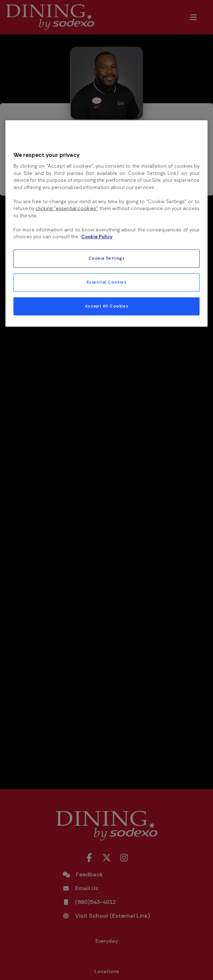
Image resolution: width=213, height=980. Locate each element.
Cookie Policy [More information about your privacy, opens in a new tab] (97, 237)
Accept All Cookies (106, 306)
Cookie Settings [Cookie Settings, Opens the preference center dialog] (107, 258)
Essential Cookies (107, 282)
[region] (107, 223)
